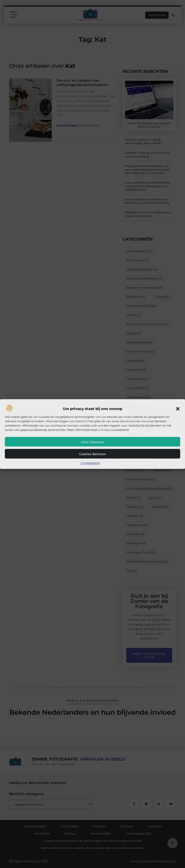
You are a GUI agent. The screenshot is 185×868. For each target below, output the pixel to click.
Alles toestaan (93, 442)
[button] (178, 409)
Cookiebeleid (90, 463)
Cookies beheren (93, 454)
